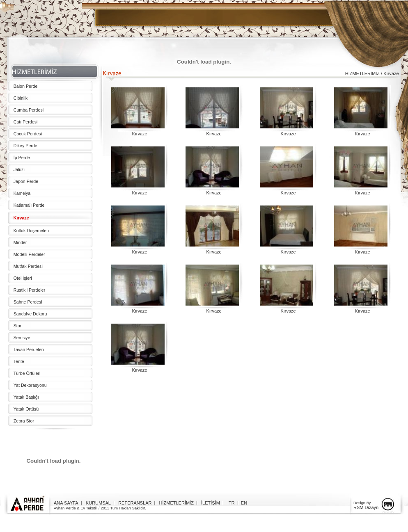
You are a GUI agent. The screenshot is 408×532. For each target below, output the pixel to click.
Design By (362, 503)
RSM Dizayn (366, 507)
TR (232, 503)
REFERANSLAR (135, 503)
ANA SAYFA (66, 503)
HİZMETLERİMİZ (176, 503)
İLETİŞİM (211, 503)
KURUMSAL (98, 503)
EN (244, 503)
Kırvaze (139, 134)
